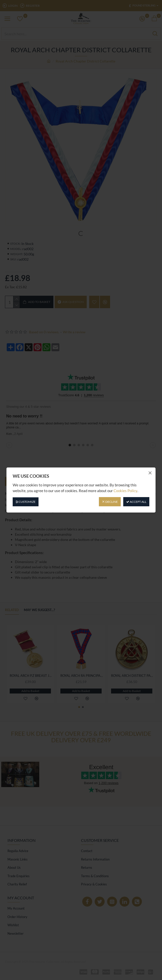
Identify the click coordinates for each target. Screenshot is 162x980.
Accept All (136, 502)
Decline (110, 502)
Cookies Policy (125, 491)
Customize (26, 502)
